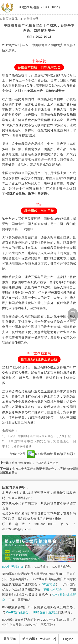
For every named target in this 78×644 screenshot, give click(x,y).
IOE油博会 (48, 584)
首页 (6, 19)
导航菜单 (10, 639)
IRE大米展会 (53, 589)
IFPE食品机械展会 (45, 612)
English (68, 639)
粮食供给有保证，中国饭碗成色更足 (35, 463)
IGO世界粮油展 (42, 454)
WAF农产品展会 (17, 612)
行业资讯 (32, 19)
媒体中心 (18, 19)
